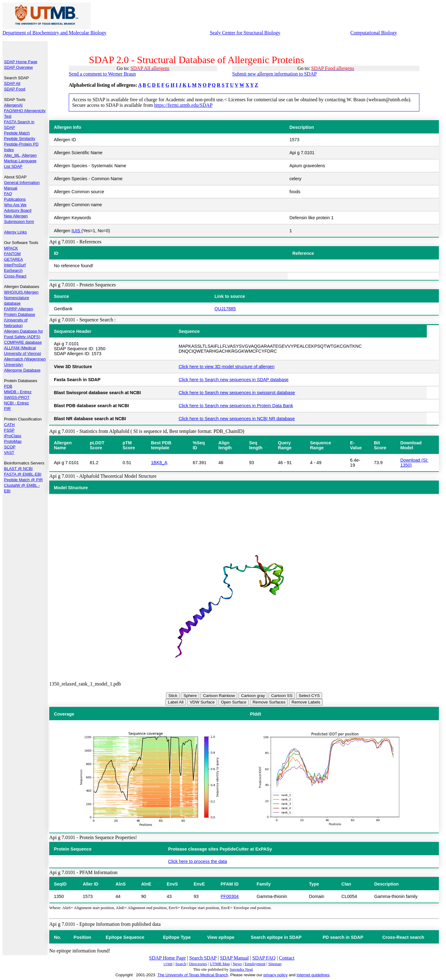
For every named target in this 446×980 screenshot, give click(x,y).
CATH (9, 425)
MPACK (11, 248)
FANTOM (12, 254)
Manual (11, 188)
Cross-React (15, 276)
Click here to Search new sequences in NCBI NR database (237, 419)
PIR (7, 409)
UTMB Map (220, 964)
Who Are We (15, 205)
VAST (9, 453)
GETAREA (13, 259)
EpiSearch (13, 270)
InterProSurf (15, 265)
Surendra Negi (241, 969)
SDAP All (12, 83)
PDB (8, 386)
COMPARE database (23, 342)
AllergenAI (13, 105)
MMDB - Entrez (18, 392)
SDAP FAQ (264, 958)
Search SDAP (203, 958)
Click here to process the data (198, 861)
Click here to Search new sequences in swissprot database (237, 393)
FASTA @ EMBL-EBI (23, 474)
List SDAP (13, 166)
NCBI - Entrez (16, 403)
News (237, 964)
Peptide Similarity (20, 139)
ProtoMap (13, 441)
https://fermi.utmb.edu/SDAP (183, 105)
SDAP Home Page (21, 62)
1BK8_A (159, 463)
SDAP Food (15, 89)
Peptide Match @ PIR (23, 480)
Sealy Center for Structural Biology (245, 33)
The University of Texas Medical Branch (193, 975)
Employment (255, 964)
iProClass (13, 436)
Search (181, 964)
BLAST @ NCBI (18, 469)
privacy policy (276, 975)
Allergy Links (15, 232)
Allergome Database (22, 370)
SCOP (10, 447)
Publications (15, 199)
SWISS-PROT (17, 397)
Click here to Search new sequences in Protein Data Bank (236, 406)
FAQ (8, 194)
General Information (22, 183)
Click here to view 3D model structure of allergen (227, 367)
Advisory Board (18, 210)
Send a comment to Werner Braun (102, 74)
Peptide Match (17, 133)
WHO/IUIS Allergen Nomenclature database (21, 298)
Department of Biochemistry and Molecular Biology (54, 33)
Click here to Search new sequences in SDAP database (234, 380)
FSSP (9, 430)
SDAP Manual (234, 958)
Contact (287, 958)
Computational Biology (374, 33)
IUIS (77, 231)
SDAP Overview (18, 67)
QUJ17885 (225, 309)
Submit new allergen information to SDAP (275, 74)
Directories (198, 964)
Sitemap (275, 964)
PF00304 (230, 896)
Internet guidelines (313, 975)
